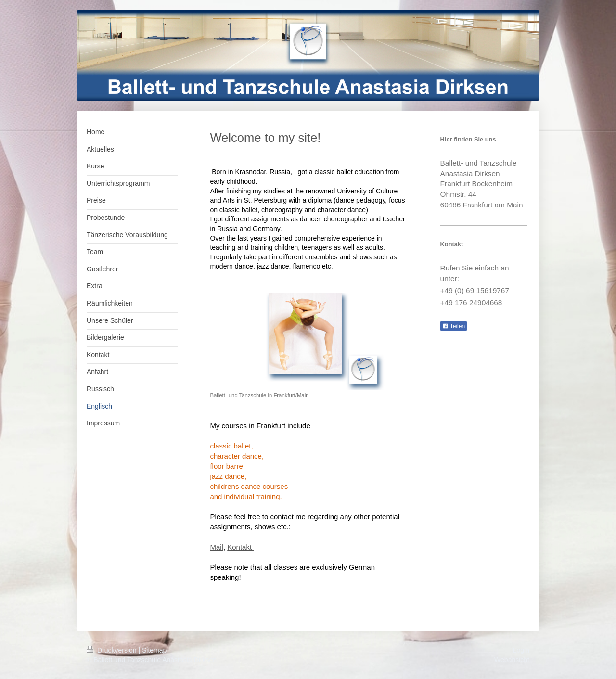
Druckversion (112, 650)
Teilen (454, 326)
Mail (217, 547)
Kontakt (240, 547)
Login (521, 650)
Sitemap (154, 650)
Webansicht (512, 660)
